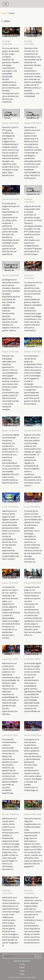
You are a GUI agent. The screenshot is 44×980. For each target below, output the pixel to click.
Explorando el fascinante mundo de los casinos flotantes (11, 885)
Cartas (22, 964)
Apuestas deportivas (22, 961)
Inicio (4, 13)
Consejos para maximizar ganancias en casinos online (11, 345)
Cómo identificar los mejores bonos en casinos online (11, 654)
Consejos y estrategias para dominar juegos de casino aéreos (33, 730)
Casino (22, 971)
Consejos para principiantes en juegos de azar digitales (11, 500)
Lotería (22, 967)
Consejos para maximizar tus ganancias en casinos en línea (33, 502)
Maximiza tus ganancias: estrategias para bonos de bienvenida (33, 36)
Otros (22, 974)
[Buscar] (19, 956)
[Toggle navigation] (6, 4)
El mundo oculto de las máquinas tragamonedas (33, 884)
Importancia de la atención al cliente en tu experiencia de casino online (34, 578)
